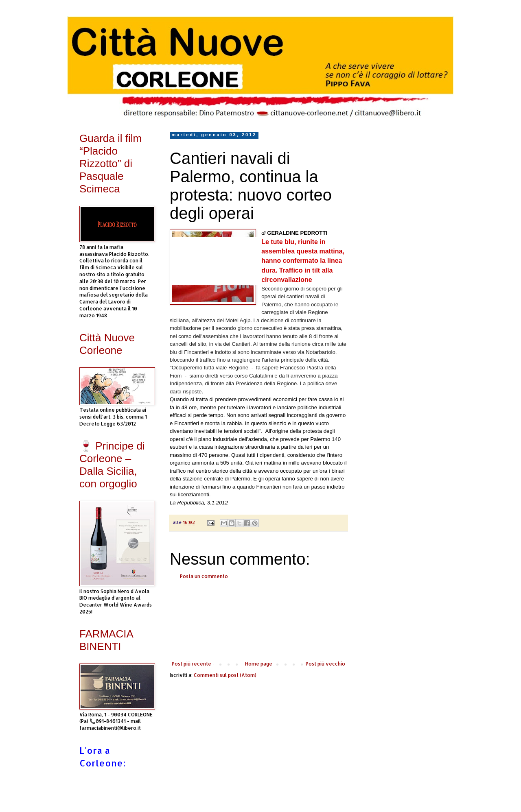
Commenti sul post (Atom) (225, 675)
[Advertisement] (258, 620)
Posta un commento (204, 576)
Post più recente (192, 664)
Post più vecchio (325, 664)
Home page (259, 664)
